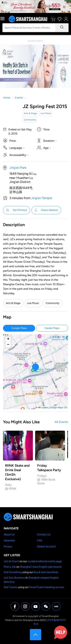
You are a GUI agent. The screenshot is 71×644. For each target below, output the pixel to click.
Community (30, 120)
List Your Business (14, 578)
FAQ (40, 541)
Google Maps (19, 328)
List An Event (11, 561)
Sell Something (13, 572)
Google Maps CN (58, 408)
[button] (36, 368)
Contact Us (44, 535)
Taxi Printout (16, 210)
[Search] (62, 28)
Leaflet (43, 408)
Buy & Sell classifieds (46, 572)
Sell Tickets (11, 587)
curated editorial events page (45, 561)
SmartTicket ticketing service (47, 587)
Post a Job (10, 567)
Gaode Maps (52, 328)
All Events (61, 422)
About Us (9, 535)
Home (7, 98)
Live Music (46, 113)
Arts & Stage (30, 113)
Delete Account (46, 547)
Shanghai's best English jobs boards (41, 567)
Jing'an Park (18, 168)
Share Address (46, 210)
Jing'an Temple (42, 198)
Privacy (8, 547)
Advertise (9, 541)
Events (19, 98)
